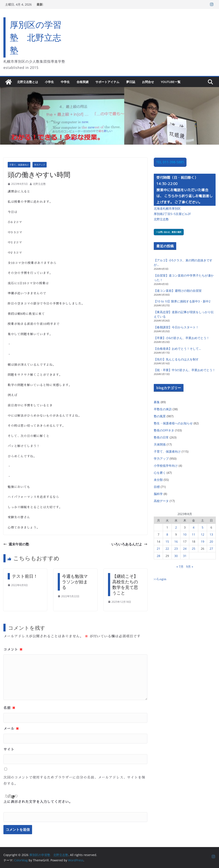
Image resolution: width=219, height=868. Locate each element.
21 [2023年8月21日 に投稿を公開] (158, 549)
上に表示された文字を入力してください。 (38, 802)
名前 (10, 708)
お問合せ (148, 82)
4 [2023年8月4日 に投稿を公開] (194, 527)
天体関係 (160, 444)
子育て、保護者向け (19, 165)
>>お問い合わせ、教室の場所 (169, 232)
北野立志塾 (39, 184)
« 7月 (180, 567)
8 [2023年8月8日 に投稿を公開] (167, 534)
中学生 (65, 82)
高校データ (161, 501)
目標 (157, 487)
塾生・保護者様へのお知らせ (173, 423)
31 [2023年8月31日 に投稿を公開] (185, 556)
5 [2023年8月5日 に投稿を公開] (203, 527)
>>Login (160, 579)
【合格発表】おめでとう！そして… (177, 349)
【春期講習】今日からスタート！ (176, 327)
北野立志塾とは (28, 82)
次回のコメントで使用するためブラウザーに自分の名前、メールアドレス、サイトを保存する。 (74, 781)
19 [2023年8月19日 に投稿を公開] (203, 541)
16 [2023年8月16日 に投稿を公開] (176, 541)
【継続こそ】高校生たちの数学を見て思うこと (125, 584)
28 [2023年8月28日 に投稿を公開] (158, 556)
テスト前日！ (25, 576)
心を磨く (160, 473)
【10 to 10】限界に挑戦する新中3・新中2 (182, 301)
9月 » (190, 567)
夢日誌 (131, 82)
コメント (13, 650)
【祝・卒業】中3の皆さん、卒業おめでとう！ (185, 370)
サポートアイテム (107, 82)
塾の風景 (160, 416)
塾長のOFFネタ (164, 430)
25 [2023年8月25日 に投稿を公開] (194, 549)
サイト (9, 750)
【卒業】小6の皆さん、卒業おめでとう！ (182, 338)
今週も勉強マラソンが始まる (75, 582)
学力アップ (40, 165)
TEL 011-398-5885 (170, 162)
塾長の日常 (161, 437)
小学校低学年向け (166, 466)
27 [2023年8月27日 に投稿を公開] (211, 549)
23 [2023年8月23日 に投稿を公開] (176, 549)
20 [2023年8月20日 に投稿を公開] (211, 541)
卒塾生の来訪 (163, 409)
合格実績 (83, 82)
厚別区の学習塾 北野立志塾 (36, 37)
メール (11, 729)
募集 (157, 402)
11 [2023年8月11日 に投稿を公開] (194, 534)
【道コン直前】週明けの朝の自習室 (178, 291)
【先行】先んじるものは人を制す (176, 359)
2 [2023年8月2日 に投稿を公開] (176, 527)
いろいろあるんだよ (129, 544)
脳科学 (158, 494)
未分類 (158, 480)
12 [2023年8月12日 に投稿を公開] (203, 534)
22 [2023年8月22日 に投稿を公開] (167, 549)
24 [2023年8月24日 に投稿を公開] (185, 549)
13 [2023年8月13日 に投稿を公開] (211, 534)
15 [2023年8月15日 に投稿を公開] (167, 541)
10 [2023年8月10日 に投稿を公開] (185, 534)
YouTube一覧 (171, 82)
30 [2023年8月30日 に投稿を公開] (176, 556)
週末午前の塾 (16, 544)
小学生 (49, 82)
